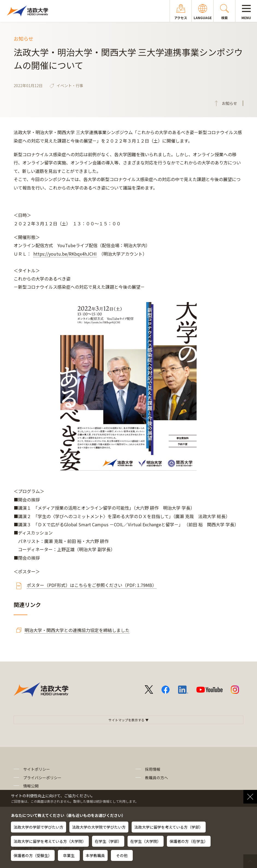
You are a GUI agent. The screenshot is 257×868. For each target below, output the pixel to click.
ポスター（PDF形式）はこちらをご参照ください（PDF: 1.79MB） (92, 585)
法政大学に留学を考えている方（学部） (169, 827)
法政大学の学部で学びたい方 (39, 827)
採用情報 (153, 769)
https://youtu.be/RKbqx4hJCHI (65, 254)
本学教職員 (95, 855)
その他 (122, 855)
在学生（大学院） (146, 841)
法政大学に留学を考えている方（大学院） (50, 841)
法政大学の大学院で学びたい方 (99, 827)
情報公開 (31, 786)
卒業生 (69, 855)
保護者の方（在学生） (189, 841)
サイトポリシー (37, 769)
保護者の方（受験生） (33, 855)
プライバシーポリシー (42, 778)
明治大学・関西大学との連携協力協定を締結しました (77, 630)
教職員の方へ (156, 778)
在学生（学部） (108, 841)
